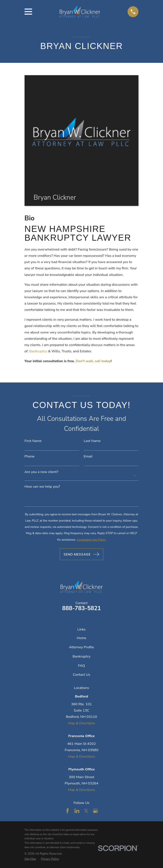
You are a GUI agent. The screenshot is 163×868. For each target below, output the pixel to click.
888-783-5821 (81, 608)
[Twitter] (86, 811)
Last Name (92, 441)
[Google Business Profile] (95, 811)
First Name (33, 441)
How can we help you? (42, 487)
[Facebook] (67, 811)
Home (81, 638)
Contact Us (81, 675)
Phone (30, 457)
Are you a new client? (41, 472)
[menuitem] (30, 859)
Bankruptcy (39, 351)
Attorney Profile (81, 647)
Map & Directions (81, 723)
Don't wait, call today (93, 361)
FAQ (81, 666)
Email (88, 457)
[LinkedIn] (77, 811)
